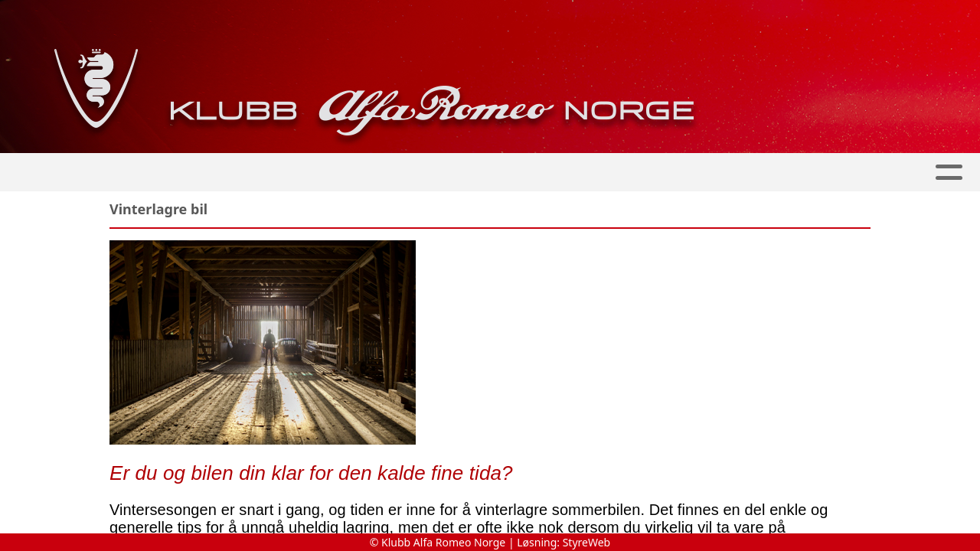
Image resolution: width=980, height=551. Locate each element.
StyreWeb (587, 542)
